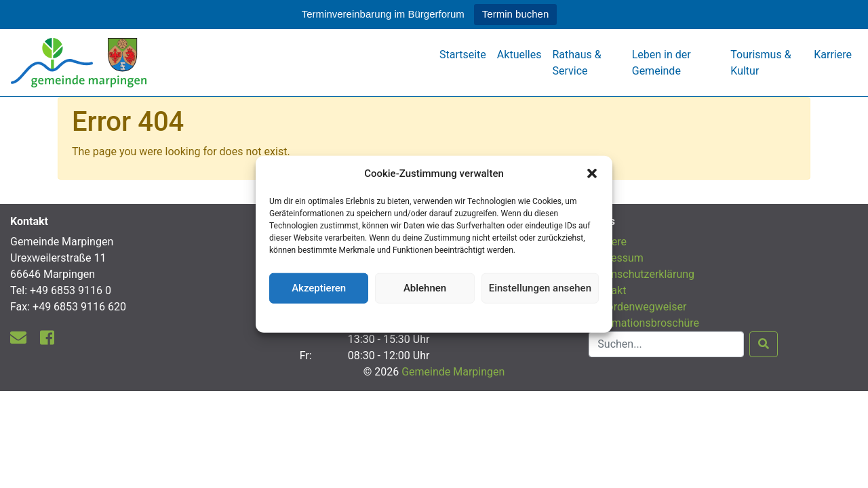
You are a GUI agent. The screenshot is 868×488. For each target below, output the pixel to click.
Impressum (616, 258)
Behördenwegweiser (637, 307)
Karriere (833, 55)
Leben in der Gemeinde (662, 63)
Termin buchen (515, 14)
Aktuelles (519, 55)
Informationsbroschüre (644, 323)
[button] (592, 174)
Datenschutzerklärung (434, 316)
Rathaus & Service (576, 63)
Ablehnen (425, 288)
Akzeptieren (319, 288)
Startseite (463, 55)
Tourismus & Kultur (761, 63)
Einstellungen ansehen (540, 288)
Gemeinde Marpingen (453, 372)
